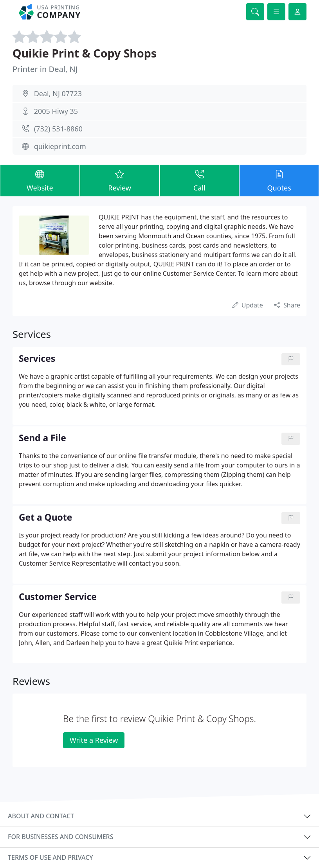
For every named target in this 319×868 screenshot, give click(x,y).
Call (200, 180)
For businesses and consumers (60, 837)
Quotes (279, 180)
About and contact (41, 816)
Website (40, 180)
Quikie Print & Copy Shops (85, 53)
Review (120, 180)
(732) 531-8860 (58, 129)
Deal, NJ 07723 (58, 93)
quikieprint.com (60, 146)
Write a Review (94, 740)
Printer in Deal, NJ (45, 69)
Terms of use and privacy (50, 857)
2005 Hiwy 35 (56, 111)
